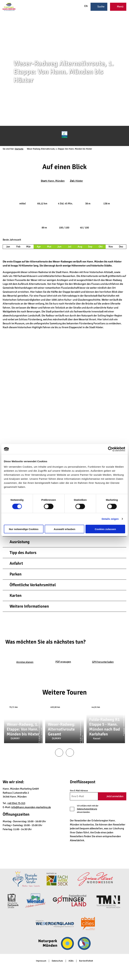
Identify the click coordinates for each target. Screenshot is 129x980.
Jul (70, 247)
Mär (28, 247)
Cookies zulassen (105, 529)
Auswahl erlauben (64, 529)
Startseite (19, 149)
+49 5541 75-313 (16, 803)
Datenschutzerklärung (87, 809)
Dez (121, 247)
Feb (18, 247)
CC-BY (80, 739)
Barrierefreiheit (86, 961)
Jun (59, 247)
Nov (111, 247)
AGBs (71, 961)
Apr (39, 247)
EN (84, 6)
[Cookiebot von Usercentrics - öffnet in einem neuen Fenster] (110, 449)
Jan (8, 247)
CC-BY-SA (128, 94)
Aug (80, 247)
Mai (49, 247)
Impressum (41, 961)
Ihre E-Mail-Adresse (79, 791)
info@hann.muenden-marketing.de (31, 807)
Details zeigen (110, 519)
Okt (101, 247)
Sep (90, 247)
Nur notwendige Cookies (24, 529)
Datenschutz (57, 961)
